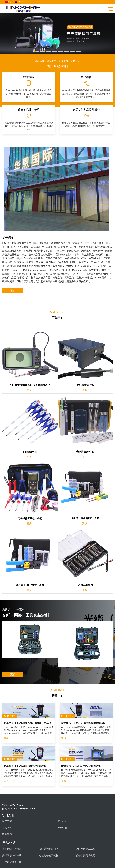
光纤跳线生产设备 (12, 849)
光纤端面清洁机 (85, 385)
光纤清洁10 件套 (85, 452)
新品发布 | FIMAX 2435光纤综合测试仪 (25, 766)
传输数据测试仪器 (86, 855)
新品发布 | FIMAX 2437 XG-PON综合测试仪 (27, 723)
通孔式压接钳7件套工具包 (30, 585)
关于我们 (62, 821)
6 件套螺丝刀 (30, 452)
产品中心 (62, 828)
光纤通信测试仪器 (49, 849)
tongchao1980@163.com (21, 808)
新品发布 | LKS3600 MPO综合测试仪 (81, 766)
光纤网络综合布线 (12, 855)
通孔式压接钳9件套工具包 (85, 518)
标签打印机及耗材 (49, 855)
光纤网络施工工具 (86, 849)
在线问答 (7, 828)
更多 (13, 290)
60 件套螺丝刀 (85, 585)
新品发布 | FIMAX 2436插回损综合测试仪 (83, 723)
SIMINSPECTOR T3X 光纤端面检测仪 (30, 385)
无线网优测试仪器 (12, 862)
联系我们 (7, 834)
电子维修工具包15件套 (30, 518)
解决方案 (7, 821)
